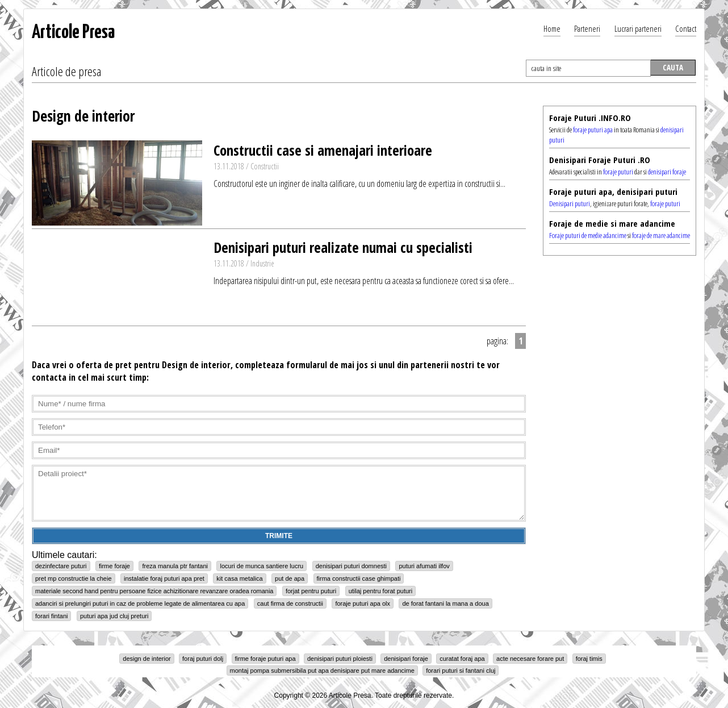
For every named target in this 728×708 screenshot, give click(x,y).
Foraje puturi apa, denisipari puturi (613, 191)
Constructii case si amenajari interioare (323, 150)
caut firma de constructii (290, 603)
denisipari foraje (667, 172)
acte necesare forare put (530, 659)
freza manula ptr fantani (175, 566)
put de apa (290, 578)
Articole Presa (73, 33)
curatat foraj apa (462, 659)
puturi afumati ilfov (424, 566)
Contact (686, 28)
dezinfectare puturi (61, 566)
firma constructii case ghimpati (359, 578)
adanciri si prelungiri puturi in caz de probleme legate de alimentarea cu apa (140, 603)
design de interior (147, 659)
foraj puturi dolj (203, 659)
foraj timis (589, 659)
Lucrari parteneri (638, 28)
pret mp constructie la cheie (74, 578)
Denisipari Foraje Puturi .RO (600, 160)
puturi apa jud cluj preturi (114, 616)
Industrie (262, 263)
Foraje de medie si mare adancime (612, 223)
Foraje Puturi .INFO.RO (590, 118)
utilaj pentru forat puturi (381, 591)
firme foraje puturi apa (265, 659)
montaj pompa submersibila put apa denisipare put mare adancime (322, 670)
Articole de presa (66, 71)
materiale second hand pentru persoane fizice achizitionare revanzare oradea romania (154, 591)
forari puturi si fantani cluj (461, 670)
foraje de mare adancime (661, 235)
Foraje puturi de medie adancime (588, 235)
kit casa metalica (239, 578)
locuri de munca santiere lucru (262, 566)
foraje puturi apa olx (363, 603)
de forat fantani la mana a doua (445, 603)
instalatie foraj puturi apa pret (164, 578)
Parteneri (587, 28)
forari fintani (51, 616)
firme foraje (114, 566)
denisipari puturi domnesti (351, 566)
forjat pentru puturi (311, 591)
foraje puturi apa (593, 130)
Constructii (265, 166)
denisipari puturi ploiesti (340, 659)
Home (552, 28)
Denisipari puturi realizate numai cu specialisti (343, 247)
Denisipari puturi (570, 203)
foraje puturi (618, 172)
